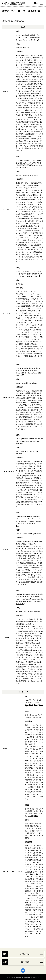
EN (37, 3)
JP (35, 3)
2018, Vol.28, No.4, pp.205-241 (26, 40)
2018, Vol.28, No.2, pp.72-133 (28, 276)
